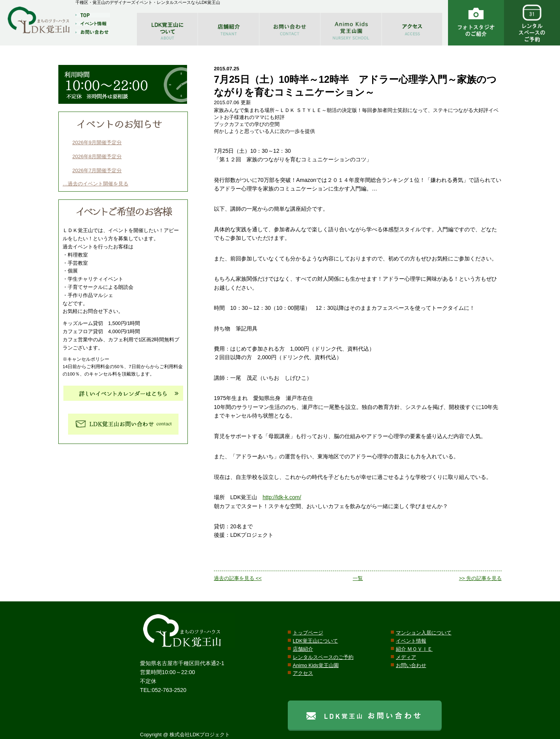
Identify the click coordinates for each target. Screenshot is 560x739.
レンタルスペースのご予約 (323, 657)
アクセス (303, 673)
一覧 (358, 578)
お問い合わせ (411, 665)
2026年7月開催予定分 (97, 170)
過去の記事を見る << (238, 578)
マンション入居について (424, 633)
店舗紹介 (303, 649)
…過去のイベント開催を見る (95, 184)
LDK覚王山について (315, 641)
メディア (406, 657)
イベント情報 (411, 641)
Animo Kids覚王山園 (316, 665)
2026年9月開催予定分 (97, 142)
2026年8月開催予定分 (97, 156)
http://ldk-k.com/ (282, 497)
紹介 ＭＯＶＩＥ (414, 649)
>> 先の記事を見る (480, 578)
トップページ (308, 633)
